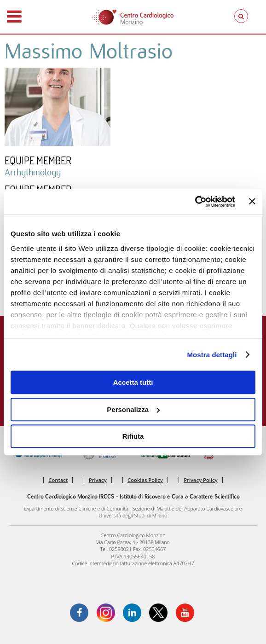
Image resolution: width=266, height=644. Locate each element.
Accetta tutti (133, 382)
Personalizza (133, 409)
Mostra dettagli (212, 355)
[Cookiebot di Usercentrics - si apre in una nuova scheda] (195, 202)
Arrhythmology (33, 172)
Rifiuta (133, 436)
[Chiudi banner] (252, 202)
